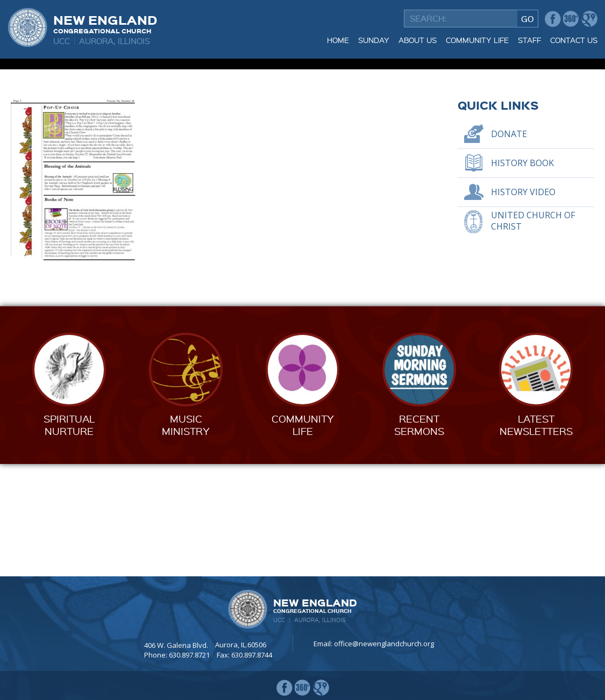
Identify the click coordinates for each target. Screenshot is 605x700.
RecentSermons (419, 537)
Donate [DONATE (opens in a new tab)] (509, 246)
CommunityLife (303, 537)
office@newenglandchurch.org (384, 644)
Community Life (477, 40)
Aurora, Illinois (115, 41)
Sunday (374, 40)
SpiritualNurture (69, 537)
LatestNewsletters (536, 537)
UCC (62, 41)
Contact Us (574, 40)
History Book (522, 275)
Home (338, 40)
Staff (529, 40)
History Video (523, 304)
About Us (418, 40)
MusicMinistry (186, 537)
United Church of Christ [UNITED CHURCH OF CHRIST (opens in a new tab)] (533, 333)
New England (105, 23)
